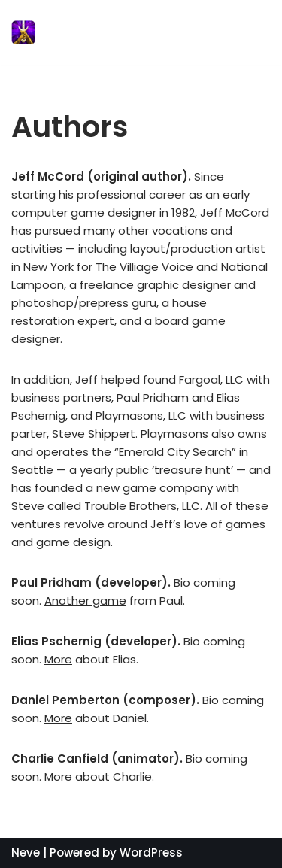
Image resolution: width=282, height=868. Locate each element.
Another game (85, 601)
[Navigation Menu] (253, 32)
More (58, 659)
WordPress (151, 853)
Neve (26, 853)
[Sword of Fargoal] (105, 32)
